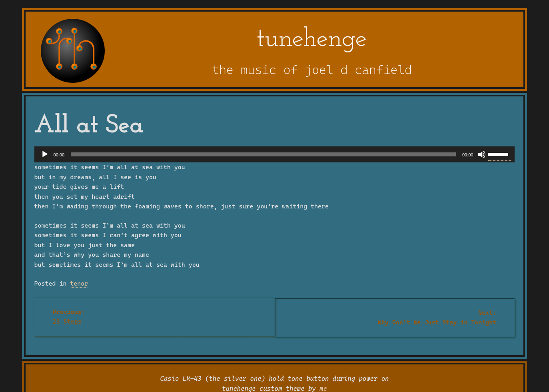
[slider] (263, 154)
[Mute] (482, 154)
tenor (79, 284)
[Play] (45, 154)
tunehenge (312, 39)
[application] (275, 154)
